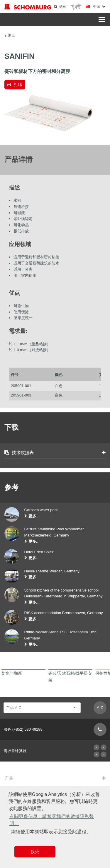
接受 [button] (35, 852)
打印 (18, 84)
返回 (12, 35)
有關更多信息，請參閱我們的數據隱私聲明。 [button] (52, 820)
